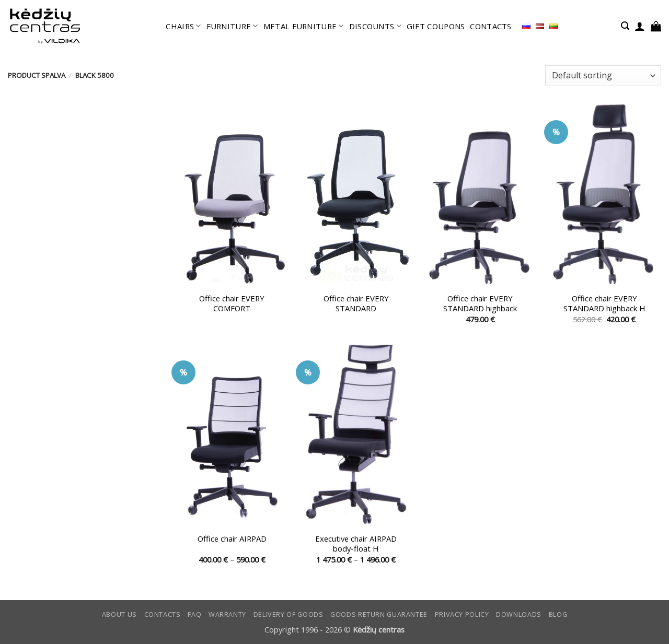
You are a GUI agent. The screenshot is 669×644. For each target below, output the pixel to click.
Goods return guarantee (379, 614)
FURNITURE (232, 26)
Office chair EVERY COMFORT (232, 303)
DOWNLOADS (519, 614)
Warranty (227, 614)
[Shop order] (603, 76)
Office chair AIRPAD (232, 539)
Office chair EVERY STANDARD (356, 303)
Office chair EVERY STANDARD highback (480, 303)
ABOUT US (119, 614)
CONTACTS (491, 26)
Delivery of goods (289, 614)
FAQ (194, 614)
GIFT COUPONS (436, 26)
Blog (558, 614)
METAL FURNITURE (304, 26)
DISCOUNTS (375, 26)
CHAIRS (183, 26)
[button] (625, 26)
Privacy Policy (462, 614)
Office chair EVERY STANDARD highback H (604, 303)
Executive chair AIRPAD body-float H (356, 544)
